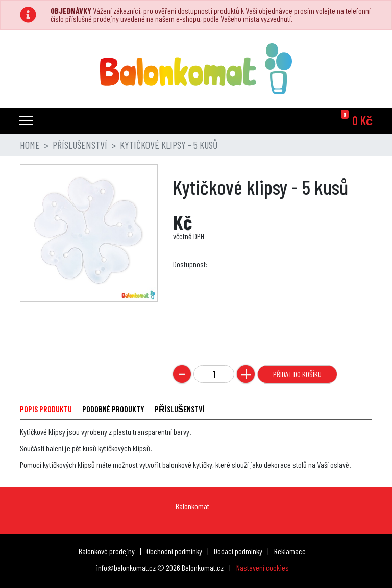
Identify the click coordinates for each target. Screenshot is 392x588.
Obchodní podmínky (174, 551)
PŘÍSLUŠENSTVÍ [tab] (180, 409)
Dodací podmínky (238, 551)
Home (30, 145)
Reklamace (290, 551)
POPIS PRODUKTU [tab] (46, 409)
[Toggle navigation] (26, 121)
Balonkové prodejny (107, 551)
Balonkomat (192, 506)
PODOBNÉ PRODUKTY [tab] (113, 409)
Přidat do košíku (297, 374)
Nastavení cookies (263, 567)
